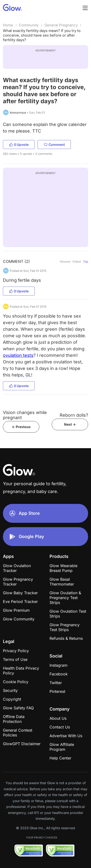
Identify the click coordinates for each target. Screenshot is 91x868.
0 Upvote (19, 145)
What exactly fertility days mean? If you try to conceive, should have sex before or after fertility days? (42, 35)
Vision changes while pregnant (25, 415)
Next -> (70, 424)
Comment (54, 145)
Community (29, 25)
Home (8, 25)
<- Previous (21, 427)
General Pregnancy (61, 25)
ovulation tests (18, 355)
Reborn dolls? (74, 415)
